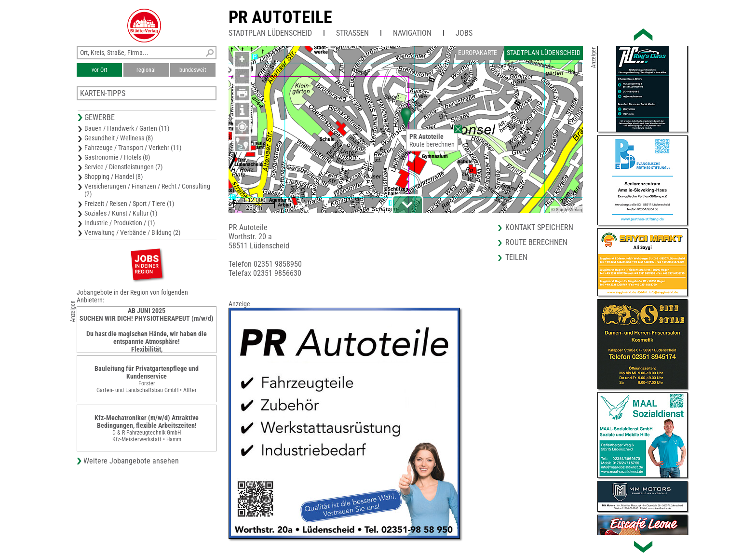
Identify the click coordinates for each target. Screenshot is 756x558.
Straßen (352, 33)
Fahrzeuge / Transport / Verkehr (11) (133, 148)
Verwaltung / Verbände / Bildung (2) (132, 232)
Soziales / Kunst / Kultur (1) (121, 213)
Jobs (464, 33)
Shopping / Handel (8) (114, 177)
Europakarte (478, 53)
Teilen (516, 257)
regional (146, 70)
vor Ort (100, 70)
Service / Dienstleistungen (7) (123, 167)
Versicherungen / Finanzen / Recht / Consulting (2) (147, 190)
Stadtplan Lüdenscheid (270, 33)
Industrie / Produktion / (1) (120, 223)
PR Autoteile (280, 17)
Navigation (412, 33)
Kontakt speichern (539, 227)
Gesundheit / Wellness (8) (119, 138)
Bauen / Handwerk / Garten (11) (127, 128)
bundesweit (193, 70)
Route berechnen (432, 144)
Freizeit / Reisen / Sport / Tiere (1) (129, 204)
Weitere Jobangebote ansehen (131, 461)
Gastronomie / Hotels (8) (117, 157)
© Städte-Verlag (567, 210)
